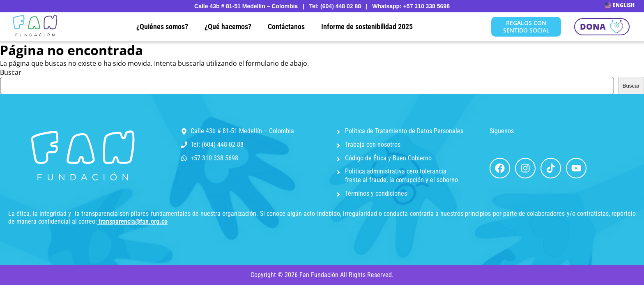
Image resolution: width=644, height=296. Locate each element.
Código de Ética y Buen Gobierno (388, 158)
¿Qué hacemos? (228, 27)
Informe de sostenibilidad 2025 (367, 27)
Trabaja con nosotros (373, 145)
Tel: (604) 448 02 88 (217, 145)
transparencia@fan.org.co (133, 221)
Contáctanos (286, 27)
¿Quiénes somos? (162, 27)
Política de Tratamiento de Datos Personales (404, 131)
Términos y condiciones (376, 193)
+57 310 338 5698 (214, 158)
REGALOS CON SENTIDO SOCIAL (526, 27)
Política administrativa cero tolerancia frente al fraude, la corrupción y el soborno (401, 176)
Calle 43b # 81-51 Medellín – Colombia (242, 131)
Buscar (11, 72)
